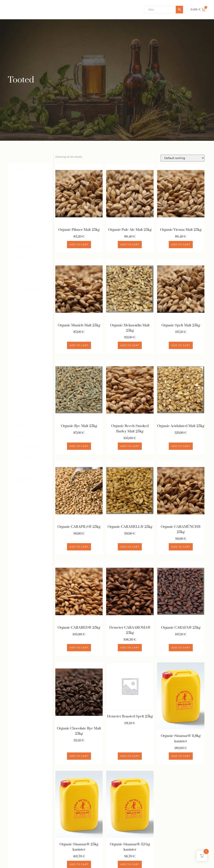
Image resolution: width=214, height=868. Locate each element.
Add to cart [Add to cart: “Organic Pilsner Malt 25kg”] (79, 245)
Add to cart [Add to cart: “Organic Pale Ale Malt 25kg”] (130, 245)
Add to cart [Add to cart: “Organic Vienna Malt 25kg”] (181, 245)
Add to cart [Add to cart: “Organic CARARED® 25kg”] (79, 648)
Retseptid (90, 9)
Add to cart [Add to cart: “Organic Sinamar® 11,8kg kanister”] (181, 756)
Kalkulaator (130, 9)
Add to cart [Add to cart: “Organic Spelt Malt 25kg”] (181, 345)
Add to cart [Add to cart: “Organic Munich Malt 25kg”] (79, 345)
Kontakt (110, 9)
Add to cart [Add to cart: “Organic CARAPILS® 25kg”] (79, 547)
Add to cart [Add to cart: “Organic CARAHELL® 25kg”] (130, 547)
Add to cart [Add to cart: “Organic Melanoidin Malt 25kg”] (130, 345)
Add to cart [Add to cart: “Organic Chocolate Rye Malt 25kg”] (79, 756)
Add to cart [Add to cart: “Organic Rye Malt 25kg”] (79, 446)
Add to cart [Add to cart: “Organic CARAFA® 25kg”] (181, 648)
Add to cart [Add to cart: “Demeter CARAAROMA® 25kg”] (130, 648)
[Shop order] (183, 158)
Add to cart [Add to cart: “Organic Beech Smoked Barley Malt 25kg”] (130, 446)
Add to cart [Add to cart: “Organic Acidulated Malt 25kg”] (181, 446)
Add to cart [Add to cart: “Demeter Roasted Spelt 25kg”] (130, 756)
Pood (72, 9)
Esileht (57, 9)
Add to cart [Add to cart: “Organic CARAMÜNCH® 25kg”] (181, 547)
